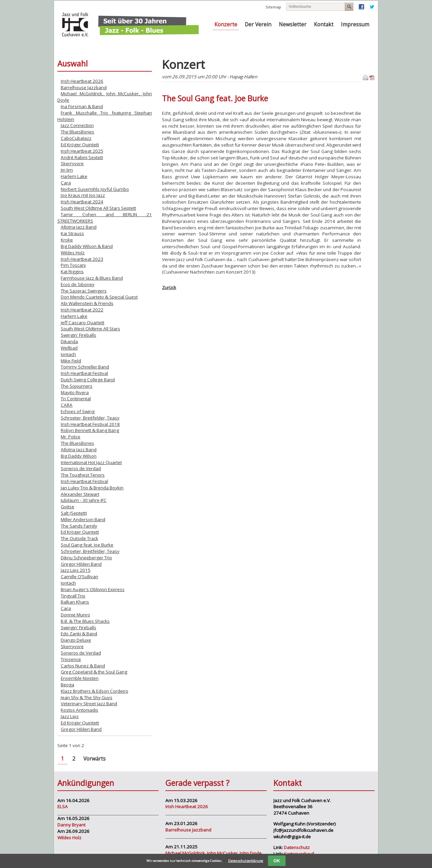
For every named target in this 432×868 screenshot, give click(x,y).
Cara (66, 183)
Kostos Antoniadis (79, 710)
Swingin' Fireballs (78, 335)
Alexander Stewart (80, 494)
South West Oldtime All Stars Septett (98, 208)
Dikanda (69, 341)
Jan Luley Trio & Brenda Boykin (92, 488)
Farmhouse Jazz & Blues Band (92, 278)
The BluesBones (77, 132)
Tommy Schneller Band (85, 367)
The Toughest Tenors (83, 475)
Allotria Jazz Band (79, 227)
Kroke (67, 240)
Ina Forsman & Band (82, 106)
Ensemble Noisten (80, 678)
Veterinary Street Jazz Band (89, 704)
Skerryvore (72, 163)
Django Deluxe (76, 640)
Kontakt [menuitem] (324, 24)
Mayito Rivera (75, 392)
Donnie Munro (75, 615)
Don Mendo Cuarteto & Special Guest (99, 297)
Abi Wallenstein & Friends (87, 303)
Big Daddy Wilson (79, 456)
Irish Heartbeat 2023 (82, 259)
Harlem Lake (74, 176)
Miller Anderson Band (83, 519)
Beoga (67, 685)
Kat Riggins (72, 272)
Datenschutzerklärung (246, 861)
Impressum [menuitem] (355, 24)
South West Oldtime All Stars (90, 329)
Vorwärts (94, 759)
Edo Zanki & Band (79, 634)
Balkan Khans (75, 602)
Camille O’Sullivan (79, 577)
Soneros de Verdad (81, 468)
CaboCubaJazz (76, 138)
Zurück (169, 287)
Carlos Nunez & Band (83, 666)
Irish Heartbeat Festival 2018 (90, 424)
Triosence (71, 659)
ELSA (63, 807)
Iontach (68, 354)
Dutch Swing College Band (88, 380)
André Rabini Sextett (82, 157)
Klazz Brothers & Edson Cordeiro (94, 691)
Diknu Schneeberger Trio (86, 558)
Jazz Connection (77, 125)
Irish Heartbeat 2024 (82, 202)
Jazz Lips (70, 716)
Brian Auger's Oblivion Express (93, 589)
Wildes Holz (73, 253)
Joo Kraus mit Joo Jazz (83, 195)
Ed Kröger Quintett (80, 145)
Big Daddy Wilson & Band (87, 246)
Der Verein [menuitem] (258, 24)
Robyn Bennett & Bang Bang (90, 430)
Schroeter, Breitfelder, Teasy (90, 418)
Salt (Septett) (74, 513)
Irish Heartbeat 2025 (82, 151)
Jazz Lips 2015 (76, 570)
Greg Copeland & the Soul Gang (94, 672)
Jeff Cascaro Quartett (83, 323)
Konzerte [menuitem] (226, 24)
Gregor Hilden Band (81, 564)
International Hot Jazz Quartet (91, 462)
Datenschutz (297, 847)
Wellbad (69, 348)
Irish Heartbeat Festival (84, 373)
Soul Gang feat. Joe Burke (87, 545)
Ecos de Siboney (78, 284)
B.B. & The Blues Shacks (85, 621)
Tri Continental (76, 399)
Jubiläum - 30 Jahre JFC (84, 500)
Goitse (67, 507)
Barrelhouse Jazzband (84, 87)
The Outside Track (79, 538)
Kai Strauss (72, 233)
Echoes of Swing (78, 411)
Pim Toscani (73, 265)
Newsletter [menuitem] (293, 24)
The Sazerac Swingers (84, 291)
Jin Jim (67, 170)
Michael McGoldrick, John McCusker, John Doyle (213, 853)
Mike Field (71, 361)
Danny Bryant (71, 825)
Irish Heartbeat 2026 (82, 81)
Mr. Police (71, 437)
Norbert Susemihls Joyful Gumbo (95, 189)
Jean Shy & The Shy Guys (87, 697)
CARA (67, 405)
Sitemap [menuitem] (273, 7)
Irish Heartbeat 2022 (82, 310)
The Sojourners (77, 386)
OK (277, 861)
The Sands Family (79, 526)
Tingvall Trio (73, 596)
